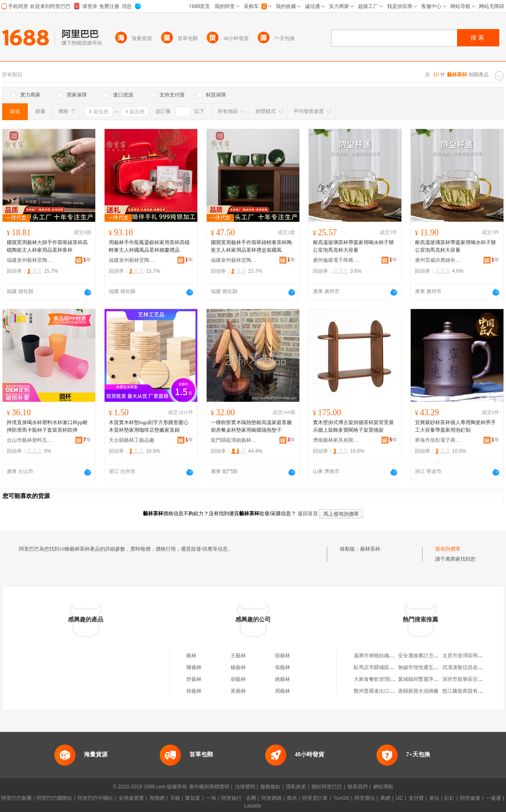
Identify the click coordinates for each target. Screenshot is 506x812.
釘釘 (449, 798)
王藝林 (238, 656)
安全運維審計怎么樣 (421, 656)
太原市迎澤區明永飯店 (468, 656)
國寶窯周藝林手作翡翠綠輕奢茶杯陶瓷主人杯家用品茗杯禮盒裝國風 (251, 246)
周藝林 (283, 691)
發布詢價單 (448, 549)
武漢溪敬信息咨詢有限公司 (473, 667)
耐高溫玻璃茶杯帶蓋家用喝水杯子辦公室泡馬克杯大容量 (353, 246)
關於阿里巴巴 (327, 787)
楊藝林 (238, 667)
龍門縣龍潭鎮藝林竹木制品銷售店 (234, 440)
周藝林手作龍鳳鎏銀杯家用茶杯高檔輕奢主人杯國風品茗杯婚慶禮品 (149, 246)
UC (400, 798)
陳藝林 (194, 667)
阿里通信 (365, 798)
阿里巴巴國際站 (54, 798)
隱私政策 (296, 787)
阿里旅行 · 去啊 (239, 798)
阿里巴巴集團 (16, 798)
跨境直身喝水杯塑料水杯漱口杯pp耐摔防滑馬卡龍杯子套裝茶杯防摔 (47, 426)
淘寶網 (157, 798)
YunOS (341, 798)
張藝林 (283, 667)
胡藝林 (238, 679)
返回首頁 (308, 514)
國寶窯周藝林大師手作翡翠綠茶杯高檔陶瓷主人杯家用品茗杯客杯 (47, 246)
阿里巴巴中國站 (95, 798)
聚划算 (193, 798)
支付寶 (416, 798)
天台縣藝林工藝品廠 (132, 440)
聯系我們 (358, 787)
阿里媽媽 (272, 798)
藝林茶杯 (370, 549)
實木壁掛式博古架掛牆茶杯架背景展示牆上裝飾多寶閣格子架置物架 (353, 426)
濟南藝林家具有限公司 (336, 440)
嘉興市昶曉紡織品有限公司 (384, 656)
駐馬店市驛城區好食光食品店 (387, 667)
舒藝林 (194, 679)
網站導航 (383, 787)
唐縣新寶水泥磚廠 (418, 691)
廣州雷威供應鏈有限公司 (438, 260)
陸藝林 (283, 656)
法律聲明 (245, 787)
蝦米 (292, 798)
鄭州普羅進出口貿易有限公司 (387, 691)
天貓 (175, 798)
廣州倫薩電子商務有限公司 (336, 260)
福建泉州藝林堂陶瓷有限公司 (30, 260)
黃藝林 (238, 691)
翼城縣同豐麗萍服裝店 (423, 679)
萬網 (385, 798)
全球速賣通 (131, 798)
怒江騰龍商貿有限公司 (468, 691)
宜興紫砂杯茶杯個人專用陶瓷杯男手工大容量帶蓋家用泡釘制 (455, 426)
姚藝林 (283, 679)
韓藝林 (194, 691)
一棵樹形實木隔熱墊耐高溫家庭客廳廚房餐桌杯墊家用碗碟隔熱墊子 (251, 426)
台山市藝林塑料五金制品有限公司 (30, 440)
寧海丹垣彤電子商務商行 (438, 440)
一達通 (493, 798)
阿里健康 (470, 798)
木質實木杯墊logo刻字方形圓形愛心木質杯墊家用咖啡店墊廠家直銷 (149, 426)
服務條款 (270, 787)
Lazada (252, 806)
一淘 (211, 798)
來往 (434, 798)
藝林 (191, 656)
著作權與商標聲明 (209, 787)
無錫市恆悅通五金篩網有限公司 (433, 667)
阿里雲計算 (315, 798)
